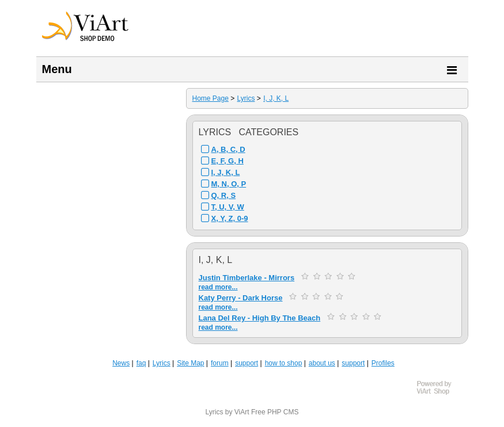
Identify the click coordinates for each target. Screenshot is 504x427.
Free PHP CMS (275, 412)
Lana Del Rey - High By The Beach (260, 318)
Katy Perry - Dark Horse (241, 298)
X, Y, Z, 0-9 (230, 218)
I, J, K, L (276, 98)
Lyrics (246, 98)
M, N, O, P (229, 184)
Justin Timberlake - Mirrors (247, 278)
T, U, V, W (228, 207)
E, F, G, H (228, 161)
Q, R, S (224, 195)
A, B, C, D (228, 149)
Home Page (211, 98)
